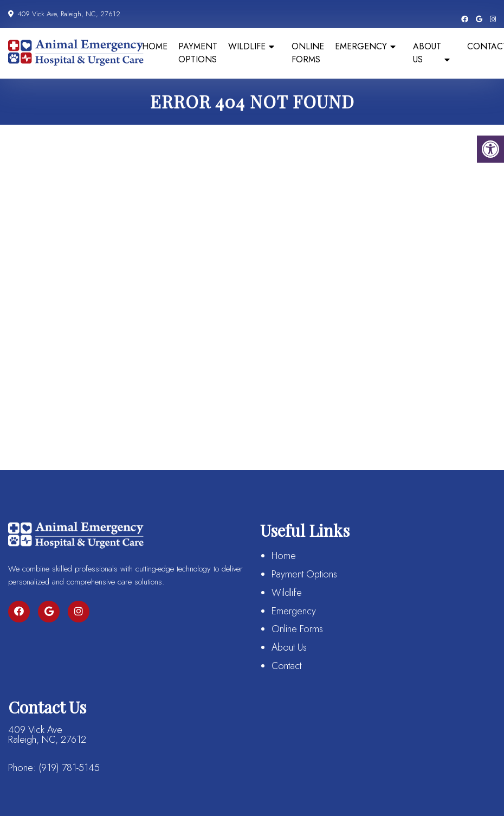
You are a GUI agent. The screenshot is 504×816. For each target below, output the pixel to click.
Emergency (361, 46)
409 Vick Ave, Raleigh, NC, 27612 (68, 14)
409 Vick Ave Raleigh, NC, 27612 (47, 735)
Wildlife (247, 46)
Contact (286, 666)
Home (155, 46)
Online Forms (308, 53)
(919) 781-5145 (69, 768)
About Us (427, 53)
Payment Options (198, 53)
